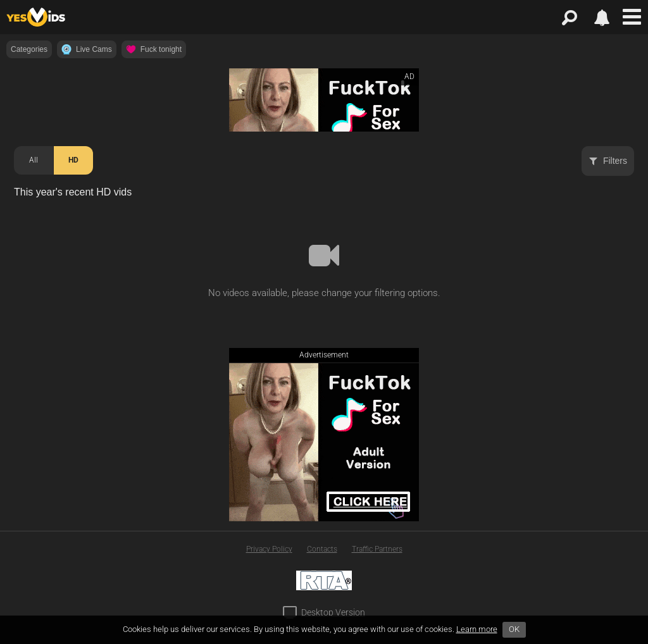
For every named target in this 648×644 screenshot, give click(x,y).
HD (73, 160)
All (34, 160)
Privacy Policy (269, 549)
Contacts (322, 549)
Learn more (477, 629)
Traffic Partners (377, 549)
